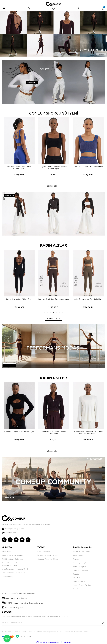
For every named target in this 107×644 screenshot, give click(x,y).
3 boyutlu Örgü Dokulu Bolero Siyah (19, 432)
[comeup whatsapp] (53, 533)
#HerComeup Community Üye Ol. (16, 569)
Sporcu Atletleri (80, 581)
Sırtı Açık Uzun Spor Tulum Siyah (19, 299)
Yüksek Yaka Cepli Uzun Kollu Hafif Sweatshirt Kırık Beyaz (88, 433)
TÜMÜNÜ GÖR (53, 186)
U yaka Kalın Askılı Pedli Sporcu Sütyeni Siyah (54, 168)
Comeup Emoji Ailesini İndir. (13, 573)
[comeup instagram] (4, 540)
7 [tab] (62, 180)
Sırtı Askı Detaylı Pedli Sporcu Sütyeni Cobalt (19, 168)
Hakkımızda (7, 552)
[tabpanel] (19, 148)
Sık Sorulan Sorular (45, 552)
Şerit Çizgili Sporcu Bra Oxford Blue (88, 167)
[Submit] (103, 623)
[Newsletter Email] (51, 623)
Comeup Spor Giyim (81, 552)
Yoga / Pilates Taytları (82, 585)
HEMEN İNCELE (32, 83)
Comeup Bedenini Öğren (48, 559)
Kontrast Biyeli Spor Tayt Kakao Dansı (54, 299)
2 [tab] (48, 180)
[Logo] (53, 4)
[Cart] (103, 9)
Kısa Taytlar (78, 589)
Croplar (76, 574)
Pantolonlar (78, 555)
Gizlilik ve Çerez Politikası (12, 559)
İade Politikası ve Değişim (48, 555)
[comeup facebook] (10, 540)
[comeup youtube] (22, 540)
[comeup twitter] (16, 540)
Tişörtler (77, 578)
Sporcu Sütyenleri (80, 570)
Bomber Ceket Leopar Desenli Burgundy (54, 433)
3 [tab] (51, 180)
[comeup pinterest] (28, 540)
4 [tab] (53, 180)
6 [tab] (59, 180)
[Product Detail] (19, 142)
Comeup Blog (7, 577)
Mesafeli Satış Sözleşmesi (12, 555)
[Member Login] (78, 9)
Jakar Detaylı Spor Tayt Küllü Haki (88, 299)
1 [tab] (45, 180)
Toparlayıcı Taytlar (81, 563)
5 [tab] (56, 180)
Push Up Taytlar (80, 567)
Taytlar (76, 559)
